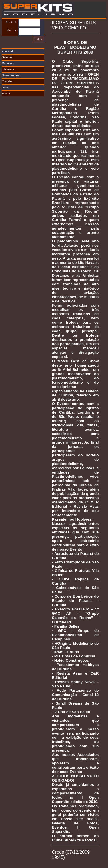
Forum (6, 93)
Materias (7, 63)
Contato (7, 81)
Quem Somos (10, 75)
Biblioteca (8, 69)
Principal (7, 51)
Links (5, 87)
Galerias (7, 57)
